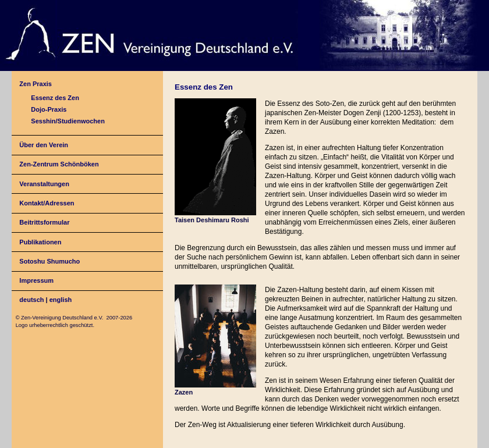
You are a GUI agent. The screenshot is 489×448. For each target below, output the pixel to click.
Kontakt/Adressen (47, 203)
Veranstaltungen (44, 184)
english (61, 300)
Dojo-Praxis (49, 109)
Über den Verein (44, 145)
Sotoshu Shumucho (49, 261)
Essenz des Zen (55, 98)
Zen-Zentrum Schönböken (59, 164)
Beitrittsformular (44, 222)
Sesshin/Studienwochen (68, 121)
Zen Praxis (36, 84)
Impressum (36, 280)
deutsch (31, 300)
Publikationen (40, 242)
